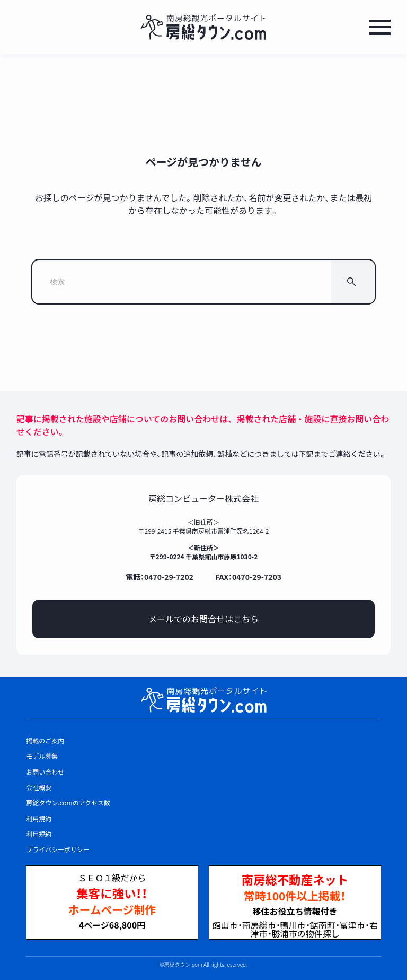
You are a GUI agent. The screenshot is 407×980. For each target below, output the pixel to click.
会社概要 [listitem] (39, 787)
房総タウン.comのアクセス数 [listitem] (68, 803)
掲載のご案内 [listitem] (45, 740)
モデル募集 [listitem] (42, 756)
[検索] (353, 282)
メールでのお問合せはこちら (203, 619)
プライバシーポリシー (58, 849)
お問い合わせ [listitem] (45, 772)
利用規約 (39, 834)
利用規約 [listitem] (39, 818)
